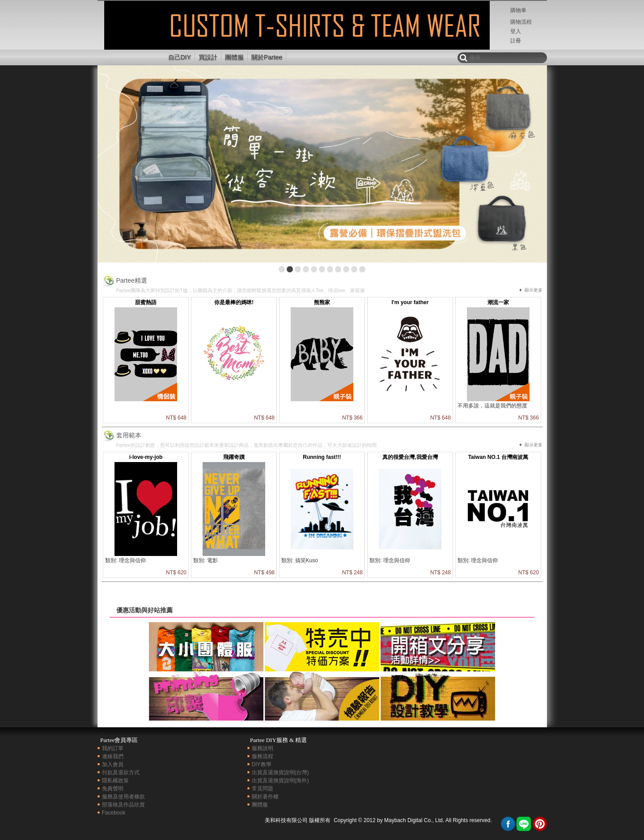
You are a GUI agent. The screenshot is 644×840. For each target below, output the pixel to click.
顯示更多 (534, 290)
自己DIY (180, 57)
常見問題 (263, 789)
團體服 (234, 57)
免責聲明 (113, 789)
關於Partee (267, 57)
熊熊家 (322, 302)
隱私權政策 (115, 781)
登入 (516, 31)
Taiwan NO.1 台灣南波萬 (498, 457)
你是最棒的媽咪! (234, 302)
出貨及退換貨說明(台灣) (280, 772)
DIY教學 (262, 764)
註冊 (516, 41)
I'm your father (410, 302)
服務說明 (263, 748)
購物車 (518, 10)
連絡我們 (113, 756)
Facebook (114, 813)
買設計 (208, 57)
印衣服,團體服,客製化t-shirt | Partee (130, 33)
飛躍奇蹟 (234, 457)
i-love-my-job (146, 457)
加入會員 (113, 764)
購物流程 (521, 22)
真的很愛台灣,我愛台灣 (410, 457)
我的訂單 (113, 748)
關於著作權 (265, 797)
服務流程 (263, 756)
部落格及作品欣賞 (123, 805)
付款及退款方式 (121, 772)
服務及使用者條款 (123, 797)
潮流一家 (498, 302)
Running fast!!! (322, 457)
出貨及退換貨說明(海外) (280, 781)
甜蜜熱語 (146, 302)
